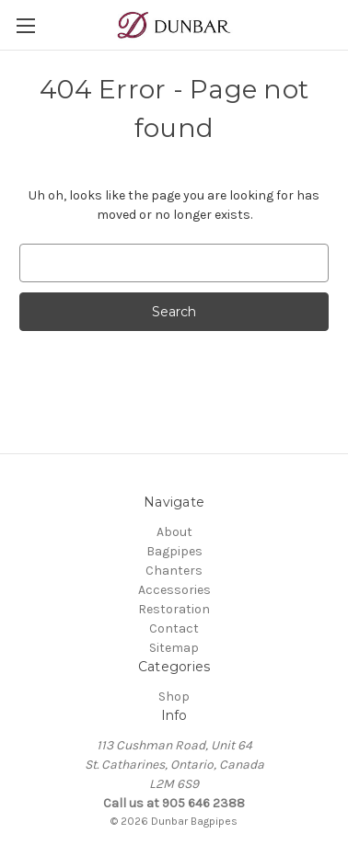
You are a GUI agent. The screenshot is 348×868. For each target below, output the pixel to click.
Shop (174, 697)
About (174, 532)
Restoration (174, 609)
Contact (174, 628)
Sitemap (174, 648)
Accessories (174, 590)
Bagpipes (174, 551)
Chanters (174, 571)
